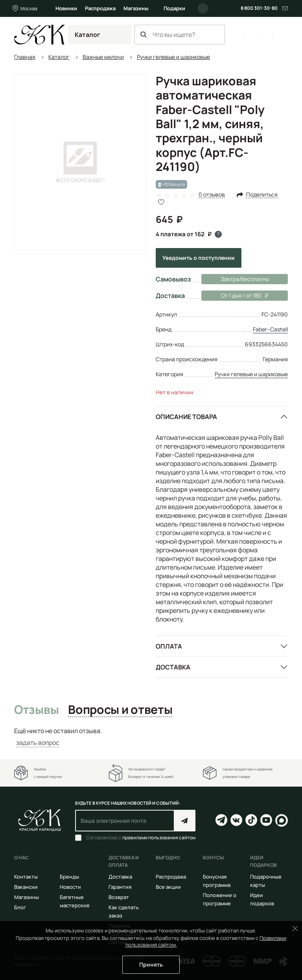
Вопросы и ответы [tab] (120, 710)
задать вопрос (38, 743)
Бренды (69, 877)
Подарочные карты (266, 881)
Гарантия (120, 887)
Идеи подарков (262, 899)
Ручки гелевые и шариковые (251, 374)
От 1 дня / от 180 (235, 296)
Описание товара (186, 417)
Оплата (169, 646)
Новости (70, 887)
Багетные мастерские (75, 901)
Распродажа (100, 8)
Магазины (136, 8)
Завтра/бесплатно (245, 279)
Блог (20, 907)
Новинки (66, 8)
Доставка (173, 667)
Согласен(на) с (141, 838)
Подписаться (185, 821)
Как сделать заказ (124, 911)
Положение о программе (220, 899)
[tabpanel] (151, 737)
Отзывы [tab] (36, 710)
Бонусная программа (217, 881)
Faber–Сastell (270, 329)
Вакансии (26, 887)
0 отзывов (212, 195)
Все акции (168, 887)
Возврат (119, 897)
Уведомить (199, 258)
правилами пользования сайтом (159, 838)
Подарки (174, 8)
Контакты (26, 877)
